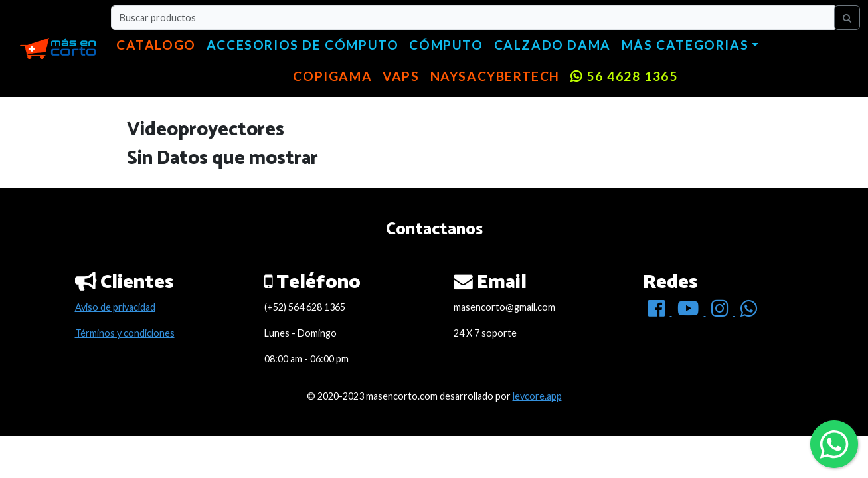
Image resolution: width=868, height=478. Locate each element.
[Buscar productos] (473, 18)
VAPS (401, 76)
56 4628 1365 (624, 76)
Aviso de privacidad (115, 307)
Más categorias (685, 45)
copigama (332, 76)
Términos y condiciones (125, 333)
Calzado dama (553, 45)
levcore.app (537, 396)
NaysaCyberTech (495, 76)
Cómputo (446, 45)
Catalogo (156, 45)
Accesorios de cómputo (303, 45)
